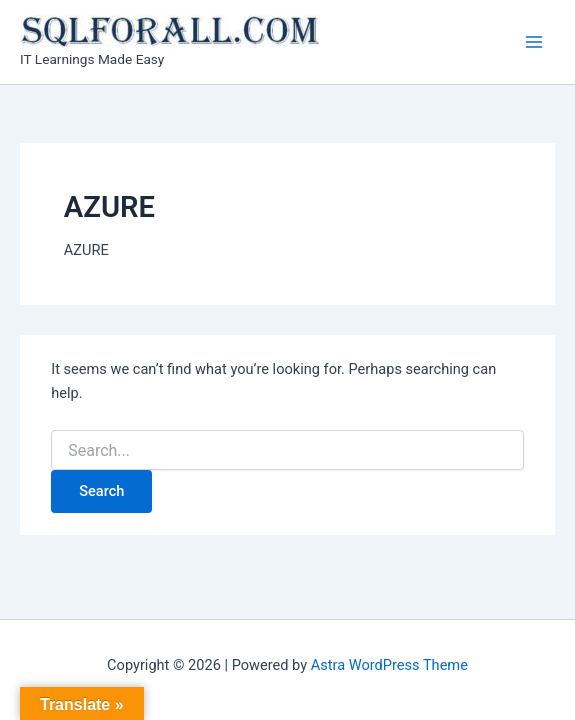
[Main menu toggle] (534, 42)
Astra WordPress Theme (389, 665)
